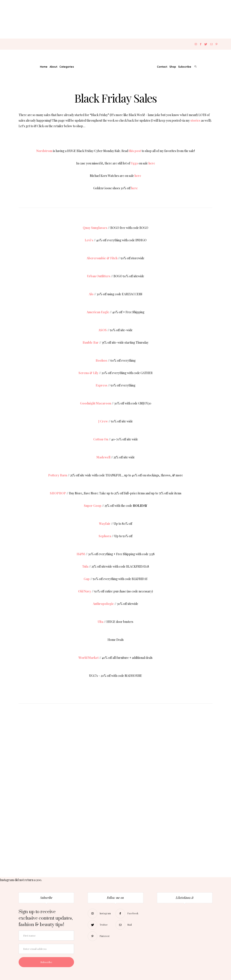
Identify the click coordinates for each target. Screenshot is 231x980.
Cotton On (101, 439)
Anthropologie (103, 604)
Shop (173, 67)
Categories (67, 67)
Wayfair (105, 524)
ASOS (103, 330)
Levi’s (89, 240)
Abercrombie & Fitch (102, 258)
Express (101, 385)
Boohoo (101, 360)
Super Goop (93, 506)
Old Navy (85, 591)
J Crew (103, 421)
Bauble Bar (91, 342)
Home (44, 67)
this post (135, 151)
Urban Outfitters (99, 276)
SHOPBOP (58, 493)
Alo (91, 294)
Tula (85, 566)
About (53, 67)
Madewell (103, 457)
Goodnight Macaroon (96, 403)
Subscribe (185, 67)
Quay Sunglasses (95, 228)
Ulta (101, 622)
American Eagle (98, 312)
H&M (81, 554)
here (152, 163)
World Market (89, 658)
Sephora (105, 536)
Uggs (134, 163)
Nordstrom (44, 151)
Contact (162, 67)
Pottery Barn (58, 475)
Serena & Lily (88, 373)
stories (195, 120)
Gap (87, 579)
